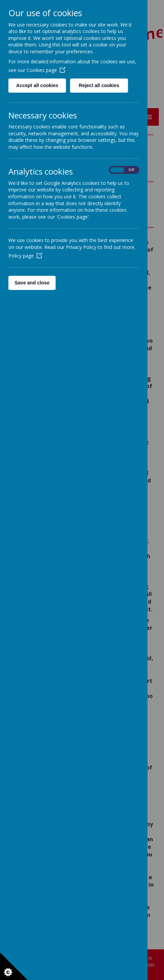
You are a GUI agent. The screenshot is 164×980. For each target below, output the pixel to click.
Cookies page (46, 70)
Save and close (32, 283)
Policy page (25, 256)
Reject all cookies (99, 85)
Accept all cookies (37, 85)
